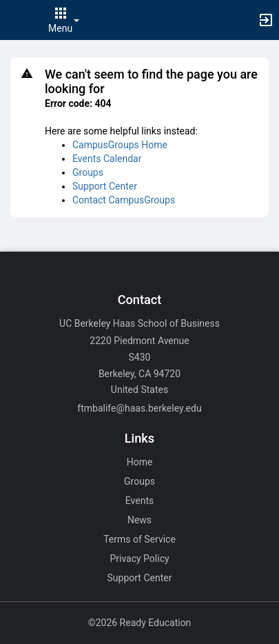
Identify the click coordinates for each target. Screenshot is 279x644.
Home (140, 462)
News (139, 520)
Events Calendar (107, 159)
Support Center (105, 186)
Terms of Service (139, 539)
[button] (17, 20)
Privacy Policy (139, 559)
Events (139, 501)
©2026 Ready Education (140, 623)
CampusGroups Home (120, 145)
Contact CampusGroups (124, 200)
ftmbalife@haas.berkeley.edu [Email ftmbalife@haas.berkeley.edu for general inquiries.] (139, 408)
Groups (88, 172)
